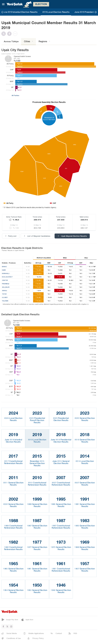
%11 (59, 117)
